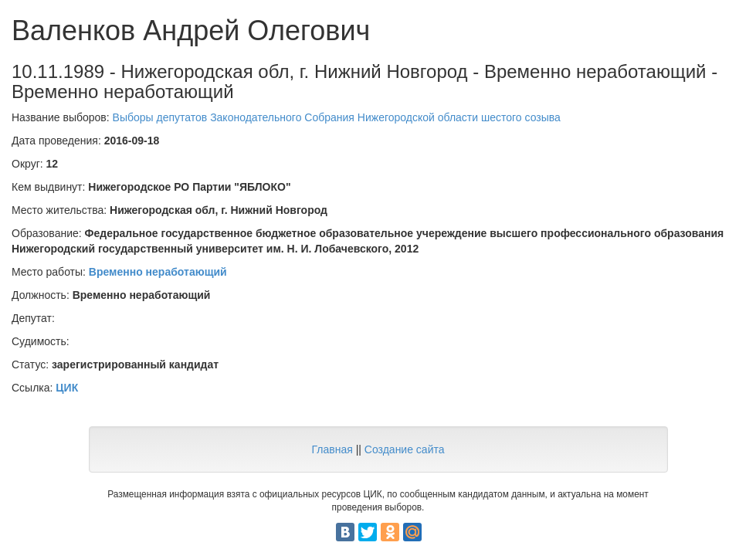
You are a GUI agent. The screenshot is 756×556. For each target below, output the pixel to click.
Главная (332, 449)
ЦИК (67, 388)
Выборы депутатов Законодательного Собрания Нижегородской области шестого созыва (337, 117)
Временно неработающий (158, 272)
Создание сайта (405, 449)
